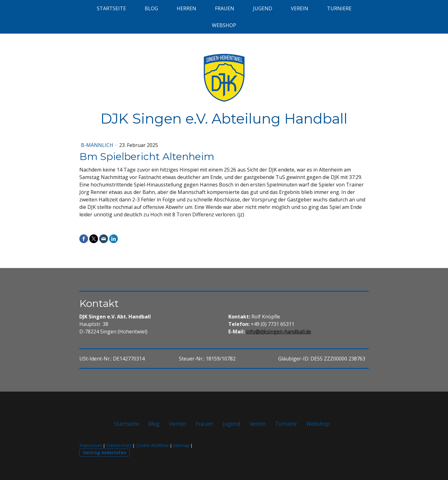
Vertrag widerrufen (105, 452)
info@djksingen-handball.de (279, 332)
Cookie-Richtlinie (152, 445)
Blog (151, 8)
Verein (300, 8)
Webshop (224, 25)
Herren (187, 8)
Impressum (91, 445)
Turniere (339, 8)
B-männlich (98, 145)
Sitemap (181, 445)
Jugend (263, 8)
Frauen (225, 8)
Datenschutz (119, 445)
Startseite (111, 8)
